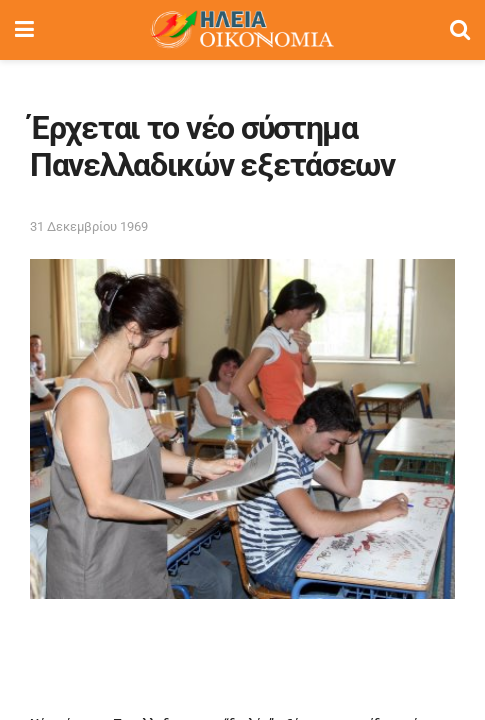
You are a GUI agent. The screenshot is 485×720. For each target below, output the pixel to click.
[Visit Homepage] (242, 30)
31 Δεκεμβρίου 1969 (89, 226)
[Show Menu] (24, 30)
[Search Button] (460, 30)
